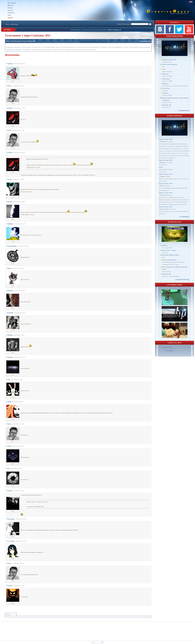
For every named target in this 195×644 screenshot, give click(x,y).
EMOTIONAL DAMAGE (170, 64)
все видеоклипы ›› (184, 110)
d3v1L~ (34, 502)
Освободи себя (167, 105)
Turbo (141, 41)
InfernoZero (163, 142)
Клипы (10, 8)
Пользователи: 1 (168, 347)
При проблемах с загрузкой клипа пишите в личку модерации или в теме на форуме (45, 30)
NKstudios (163, 162)
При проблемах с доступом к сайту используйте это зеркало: (89, 30)
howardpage (169, 350)
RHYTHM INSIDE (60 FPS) (171, 255)
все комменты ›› (185, 217)
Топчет (161, 167)
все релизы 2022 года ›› (183, 279)
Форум (10, 18)
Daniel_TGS (163, 169)
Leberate (162, 176)
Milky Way (165, 74)
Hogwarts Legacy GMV (169, 60)
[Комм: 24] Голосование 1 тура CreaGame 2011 (21, 41)
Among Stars (166, 79)
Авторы (10, 10)
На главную (12, 3)
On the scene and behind (169, 260)
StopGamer (166, 83)
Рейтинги (11, 13)
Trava (164, 69)
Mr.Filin (162, 186)
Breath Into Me (167, 274)
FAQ (9, 15)
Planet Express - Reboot (169, 250)
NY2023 (165, 245)
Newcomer (163, 195)
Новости (11, 5)
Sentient (34, 159)
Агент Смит (166, 88)
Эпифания (165, 93)
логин (7, 24)
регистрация (14, 24)
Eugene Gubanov (164, 209)
